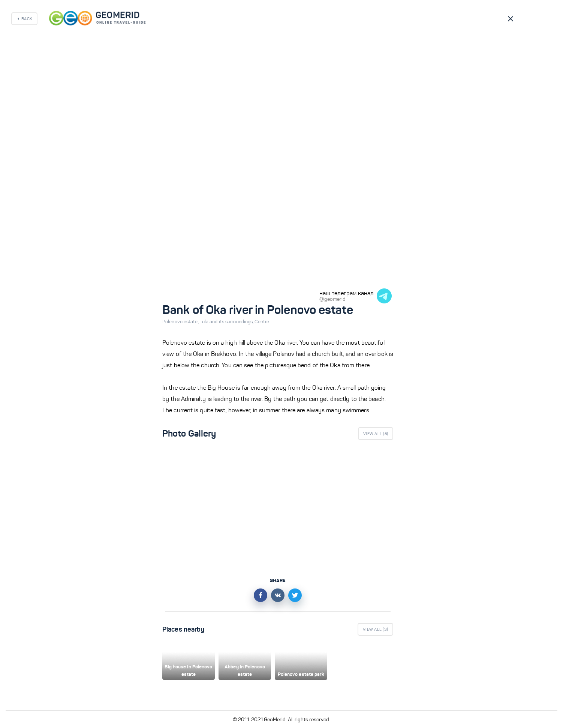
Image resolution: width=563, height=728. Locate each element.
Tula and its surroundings (227, 322)
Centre (262, 322)
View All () (376, 434)
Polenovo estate (181, 322)
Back (27, 19)
